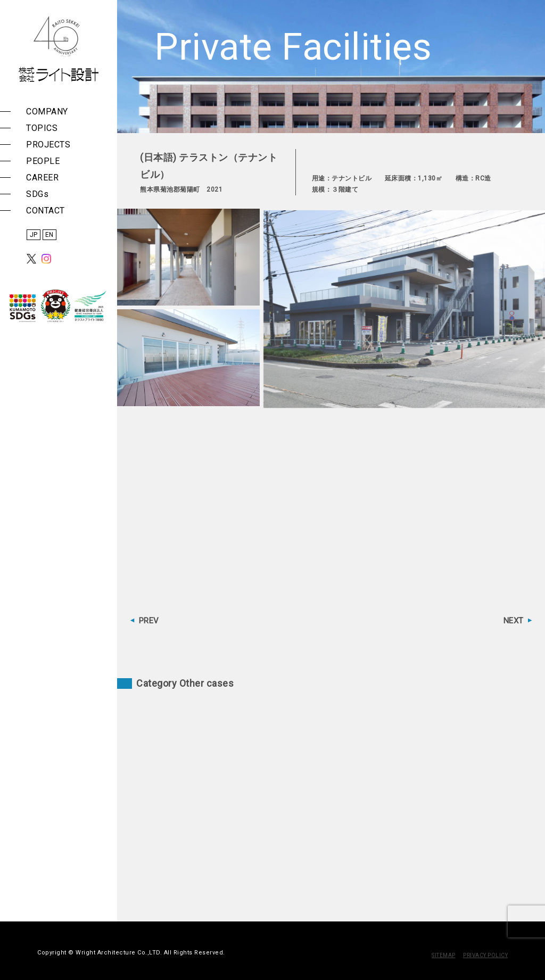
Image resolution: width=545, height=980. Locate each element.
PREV (149, 621)
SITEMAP (444, 955)
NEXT (514, 621)
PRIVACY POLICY (485, 955)
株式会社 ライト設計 (59, 49)
